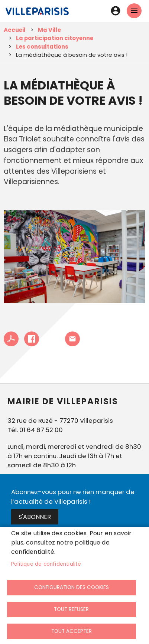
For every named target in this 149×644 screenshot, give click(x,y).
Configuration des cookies (72, 587)
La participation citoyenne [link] (55, 38)
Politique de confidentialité (46, 564)
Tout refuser (71, 609)
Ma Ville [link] (49, 30)
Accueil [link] (15, 30)
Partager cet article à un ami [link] (72, 339)
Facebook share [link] (32, 339)
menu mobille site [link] (134, 11)
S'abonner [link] (35, 517)
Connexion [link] (116, 11)
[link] (37, 15)
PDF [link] (11, 339)
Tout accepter (72, 631)
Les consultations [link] (42, 47)
